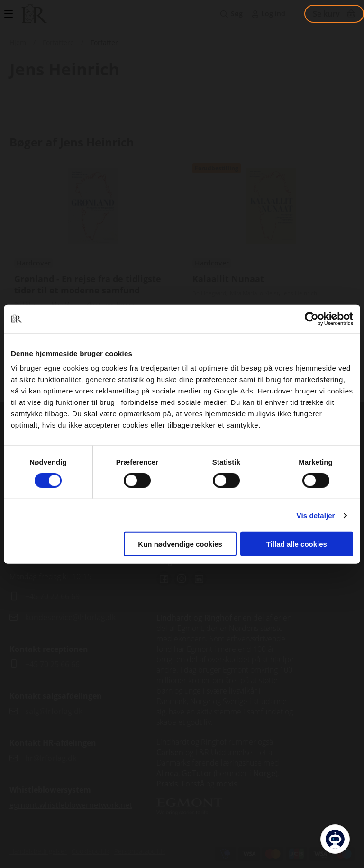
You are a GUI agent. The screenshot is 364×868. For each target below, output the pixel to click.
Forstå (193, 784)
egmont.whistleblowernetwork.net (71, 805)
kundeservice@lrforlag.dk (70, 617)
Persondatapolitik (140, 851)
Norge (264, 773)
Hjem (18, 42)
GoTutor (197, 773)
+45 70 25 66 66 (52, 664)
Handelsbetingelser (38, 851)
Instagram (182, 579)
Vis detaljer (316, 515)
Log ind (273, 14)
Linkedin (199, 579)
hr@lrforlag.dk (51, 758)
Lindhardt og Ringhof (194, 618)
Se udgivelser (93, 256)
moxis (227, 784)
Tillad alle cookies (297, 544)
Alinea (167, 773)
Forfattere (58, 42)
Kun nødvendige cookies (180, 544)
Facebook (164, 579)
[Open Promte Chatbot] (335, 839)
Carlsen (170, 752)
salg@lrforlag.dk (54, 711)
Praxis (167, 784)
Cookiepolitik (91, 851)
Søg (237, 14)
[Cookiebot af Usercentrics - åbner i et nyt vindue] (312, 319)
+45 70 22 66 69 (52, 596)
